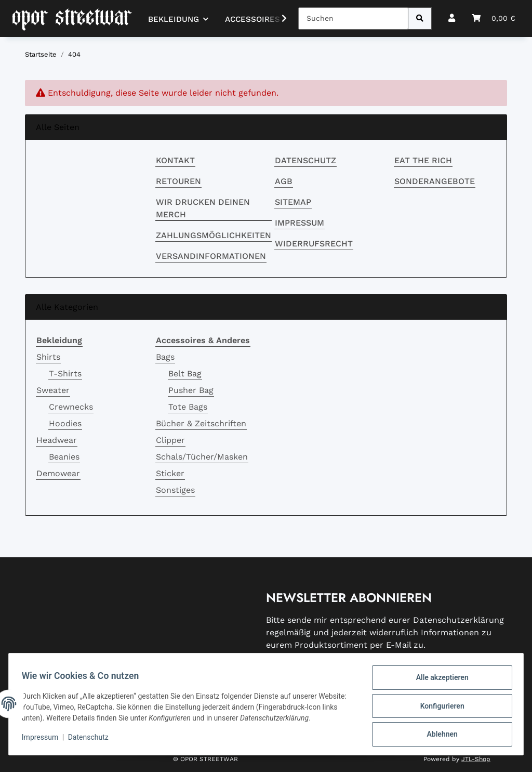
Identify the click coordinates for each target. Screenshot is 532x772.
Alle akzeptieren (438, 681)
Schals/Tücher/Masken (202, 457)
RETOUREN (178, 181)
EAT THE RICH (423, 160)
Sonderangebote (435, 181)
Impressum (300, 223)
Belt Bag (185, 374)
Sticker (170, 473)
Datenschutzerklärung (458, 620)
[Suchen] (353, 18)
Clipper (170, 440)
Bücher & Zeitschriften (201, 423)
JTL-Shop (476, 759)
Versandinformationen (211, 256)
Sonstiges (175, 490)
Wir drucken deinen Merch (203, 208)
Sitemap (293, 202)
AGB (284, 181)
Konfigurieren (438, 708)
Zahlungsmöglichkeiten (214, 235)
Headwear (57, 440)
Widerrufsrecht (314, 244)
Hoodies (65, 423)
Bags (165, 357)
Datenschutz (305, 160)
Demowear (58, 473)
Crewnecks (71, 407)
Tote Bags (188, 407)
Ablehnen (438, 735)
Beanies (64, 457)
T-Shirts (65, 374)
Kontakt (175, 160)
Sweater (53, 390)
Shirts (48, 357)
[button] (452, 18)
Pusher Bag (191, 390)
